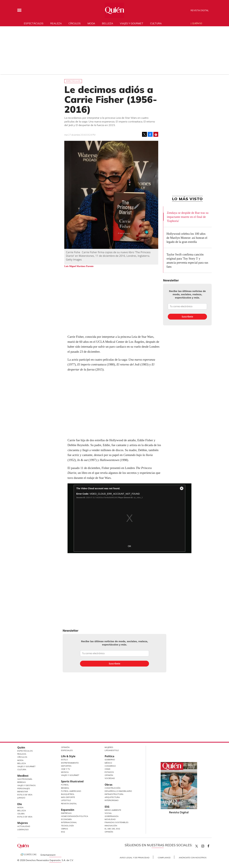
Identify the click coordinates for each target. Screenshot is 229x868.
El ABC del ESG (112, 829)
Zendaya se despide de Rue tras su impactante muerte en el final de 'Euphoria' (188, 217)
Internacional (69, 822)
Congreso (110, 766)
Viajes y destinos (26, 785)
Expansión (68, 810)
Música (65, 772)
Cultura (156, 23)
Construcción (112, 788)
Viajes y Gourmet (26, 766)
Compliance (164, 858)
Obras (65, 829)
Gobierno (110, 760)
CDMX (107, 769)
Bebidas (22, 782)
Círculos (75, 23)
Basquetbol (68, 794)
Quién (21, 747)
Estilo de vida (25, 817)
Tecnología (67, 826)
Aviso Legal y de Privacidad (135, 858)
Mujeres (23, 823)
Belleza (107, 23)
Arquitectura (112, 797)
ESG (63, 832)
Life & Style (68, 756)
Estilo (64, 760)
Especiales (67, 750)
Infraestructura (114, 794)
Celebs (21, 814)
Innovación (111, 826)
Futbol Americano (71, 791)
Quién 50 (197, 23)
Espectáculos (34, 23)
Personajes (24, 788)
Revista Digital (200, 10)
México (108, 763)
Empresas (66, 813)
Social (108, 813)
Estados (109, 772)
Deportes (66, 766)
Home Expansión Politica (75, 816)
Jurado (21, 798)
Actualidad (24, 826)
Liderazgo (23, 829)
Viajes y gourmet (132, 23)
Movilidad (110, 819)
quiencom (206, 845)
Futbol (65, 785)
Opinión (65, 747)
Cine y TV (66, 769)
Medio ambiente (113, 810)
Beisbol (65, 788)
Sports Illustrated (72, 781)
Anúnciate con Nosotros (193, 858)
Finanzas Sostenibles (117, 822)
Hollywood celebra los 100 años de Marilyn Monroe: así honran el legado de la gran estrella (187, 238)
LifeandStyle (112, 750)
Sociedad (110, 778)
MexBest (23, 776)
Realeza (56, 23)
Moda (91, 23)
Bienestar (23, 792)
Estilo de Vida (25, 795)
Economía (66, 819)
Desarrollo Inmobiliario (118, 791)
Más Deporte (68, 797)
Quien (197, 846)
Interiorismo (112, 800)
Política (109, 756)
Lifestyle (66, 800)
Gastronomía (25, 779)
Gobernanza (112, 816)
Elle (20, 804)
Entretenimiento (70, 763)
